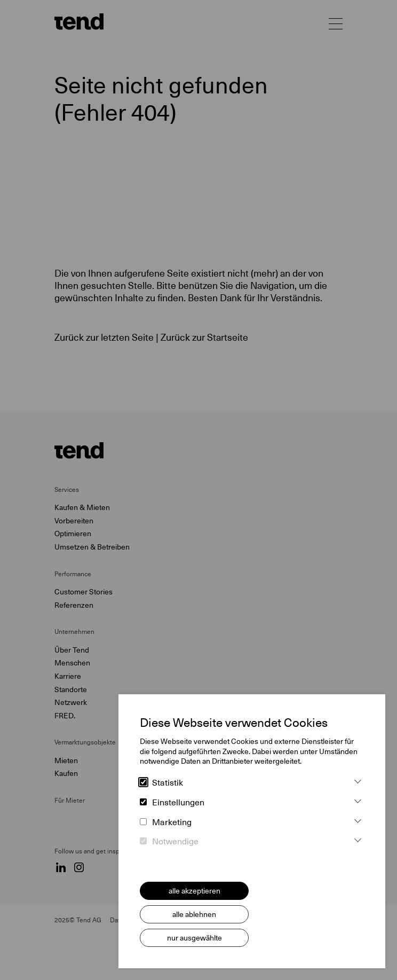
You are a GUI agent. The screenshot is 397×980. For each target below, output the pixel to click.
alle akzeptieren (194, 891)
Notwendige (169, 842)
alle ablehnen (194, 914)
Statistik (161, 783)
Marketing (166, 822)
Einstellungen (172, 803)
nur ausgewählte (194, 938)
